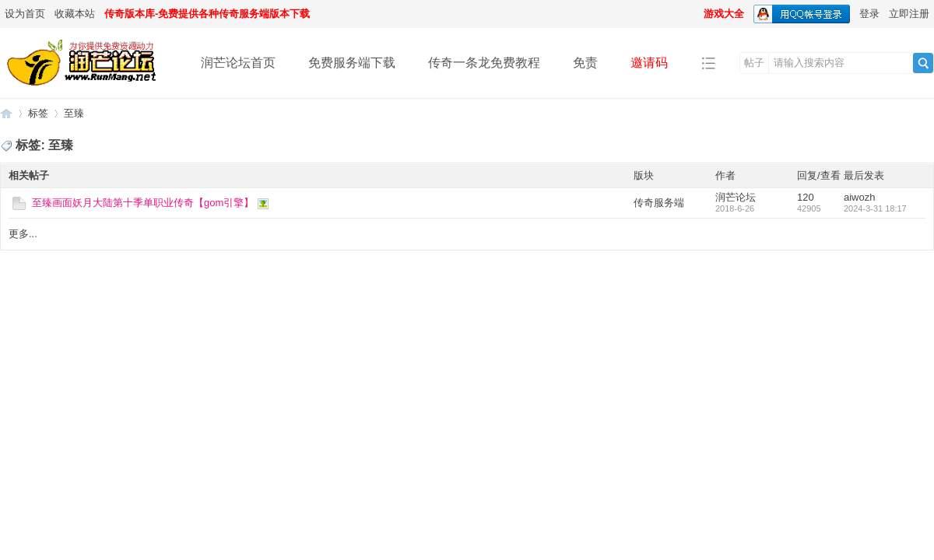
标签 (38, 113)
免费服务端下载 (352, 63)
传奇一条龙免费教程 (484, 63)
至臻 (74, 113)
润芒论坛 (6, 113)
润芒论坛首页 (238, 63)
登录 (869, 14)
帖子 (754, 63)
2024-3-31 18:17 (875, 208)
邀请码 (649, 63)
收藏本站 (75, 14)
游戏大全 (724, 14)
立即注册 (909, 14)
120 (806, 197)
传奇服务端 (659, 203)
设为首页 (25, 14)
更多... (23, 234)
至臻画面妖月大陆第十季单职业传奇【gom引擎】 (143, 203)
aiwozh (859, 197)
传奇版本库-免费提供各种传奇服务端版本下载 (207, 14)
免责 (585, 63)
